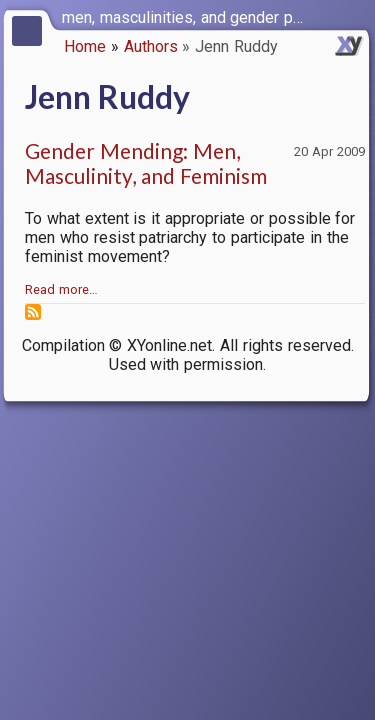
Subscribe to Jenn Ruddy (33, 312)
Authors (151, 46)
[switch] (355, 16)
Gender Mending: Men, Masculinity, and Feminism (146, 163)
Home (85, 46)
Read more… (61, 289)
